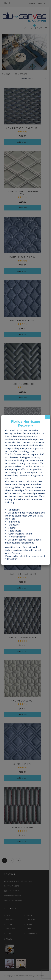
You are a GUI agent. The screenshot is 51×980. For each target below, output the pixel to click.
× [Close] (48, 417)
